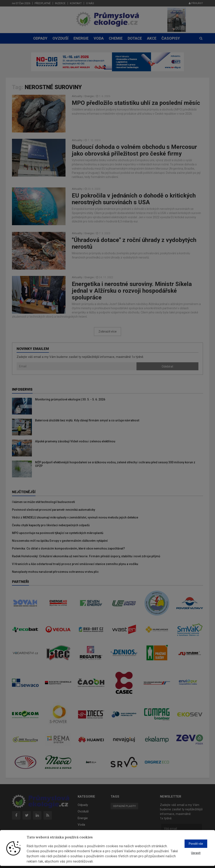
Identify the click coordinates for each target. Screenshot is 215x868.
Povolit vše (196, 844)
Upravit (196, 853)
